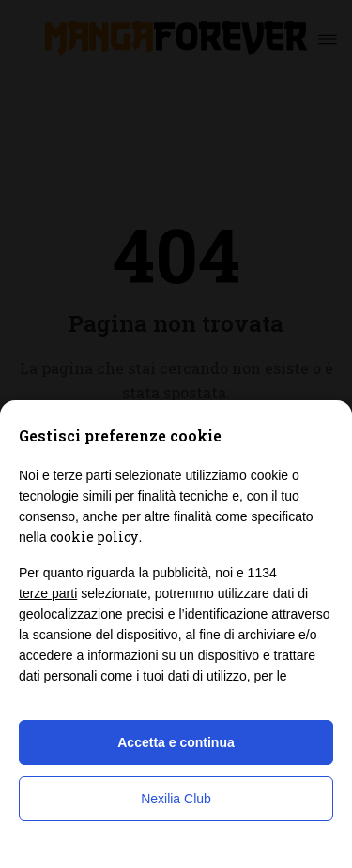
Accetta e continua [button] (176, 742)
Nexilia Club (176, 799)
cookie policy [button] (94, 537)
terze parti (48, 593)
